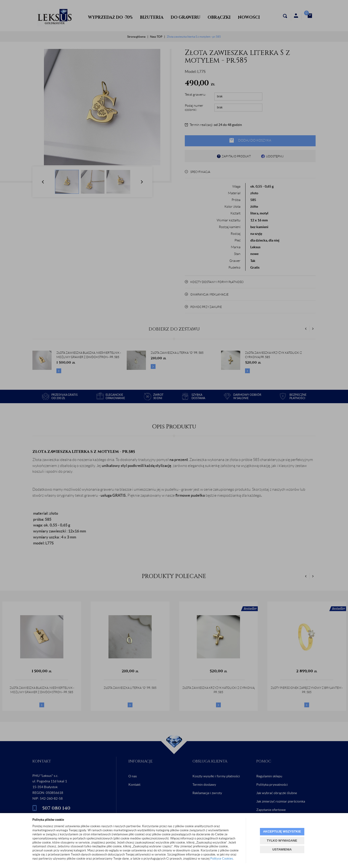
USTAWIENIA (282, 849)
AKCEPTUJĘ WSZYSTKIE (282, 831)
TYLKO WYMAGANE (282, 841)
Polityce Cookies (222, 859)
